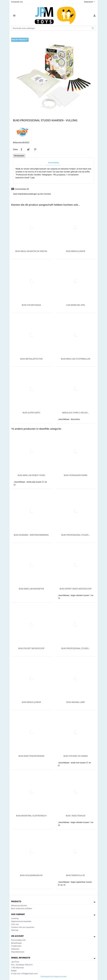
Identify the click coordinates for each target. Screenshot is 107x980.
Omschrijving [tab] (54, 163)
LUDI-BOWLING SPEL (76, 305)
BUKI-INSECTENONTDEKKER (31, 756)
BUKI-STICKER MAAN (31, 305)
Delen (21, 150)
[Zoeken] (54, 28)
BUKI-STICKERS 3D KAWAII (76, 756)
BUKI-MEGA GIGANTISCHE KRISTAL (31, 251)
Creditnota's (16, 946)
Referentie (17, 143)
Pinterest (35, 150)
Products (16, 902)
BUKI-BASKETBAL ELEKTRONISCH (31, 816)
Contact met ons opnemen (23, 927)
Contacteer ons (17, 2)
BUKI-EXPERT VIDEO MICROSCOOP (76, 589)
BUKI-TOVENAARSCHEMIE (76, 475)
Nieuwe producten (19, 906)
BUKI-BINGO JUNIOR (76, 251)
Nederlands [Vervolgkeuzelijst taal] (89, 2)
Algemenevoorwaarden (21, 921)
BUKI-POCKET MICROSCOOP (31, 648)
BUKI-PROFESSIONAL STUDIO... (76, 535)
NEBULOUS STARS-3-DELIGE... (76, 413)
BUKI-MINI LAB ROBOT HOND (31, 475)
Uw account (18, 936)
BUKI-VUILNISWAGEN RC (31, 875)
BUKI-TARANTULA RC (76, 875)
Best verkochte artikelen (22, 908)
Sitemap (15, 930)
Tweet (28, 150)
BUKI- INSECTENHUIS (76, 816)
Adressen (15, 949)
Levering (15, 918)
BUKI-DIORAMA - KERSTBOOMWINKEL (31, 535)
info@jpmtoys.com (29, 974)
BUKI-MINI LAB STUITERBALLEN (76, 359)
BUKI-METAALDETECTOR (31, 359)
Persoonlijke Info (18, 940)
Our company (18, 914)
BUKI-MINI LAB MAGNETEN (31, 589)
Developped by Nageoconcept (53, 977)
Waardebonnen (18, 952)
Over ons (15, 924)
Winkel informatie (21, 958)
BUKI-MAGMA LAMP (76, 702)
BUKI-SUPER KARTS (31, 413)
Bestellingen (17, 943)
